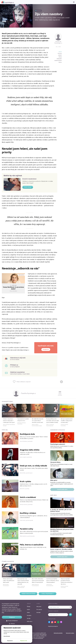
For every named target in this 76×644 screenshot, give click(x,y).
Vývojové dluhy (55, 462)
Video (28, 612)
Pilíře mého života (66, 414)
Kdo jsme (39, 606)
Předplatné (46, 349)
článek (37, 57)
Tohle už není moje (23, 414)
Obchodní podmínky (58, 633)
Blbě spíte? (54, 480)
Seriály (29, 618)
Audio (28, 609)
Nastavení (10, 641)
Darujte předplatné (12, 621)
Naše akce (30, 621)
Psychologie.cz (8, 2)
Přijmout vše (24, 641)
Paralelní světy (26, 529)
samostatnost (58, 61)
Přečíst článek (28, 187)
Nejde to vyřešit (51, 414)
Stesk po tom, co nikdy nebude (33, 466)
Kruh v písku (25, 481)
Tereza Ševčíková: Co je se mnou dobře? (13, 288)
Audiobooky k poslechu (58, 430)
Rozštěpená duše (27, 434)
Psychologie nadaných (58, 444)
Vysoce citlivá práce (38, 414)
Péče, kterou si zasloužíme (32, 545)
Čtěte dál (5, 430)
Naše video (54, 495)
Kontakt (39, 612)
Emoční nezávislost (29, 179)
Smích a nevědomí (28, 497)
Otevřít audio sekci (62, 489)
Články (29, 606)
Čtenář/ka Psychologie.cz (58, 42)
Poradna (29, 615)
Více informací (7, 636)
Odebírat (70, 615)
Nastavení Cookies (70, 633)
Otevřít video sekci (62, 557)
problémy (59, 59)
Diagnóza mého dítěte (30, 450)
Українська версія (53, 626)
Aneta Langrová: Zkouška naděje (61, 549)
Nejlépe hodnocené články (28, 594)
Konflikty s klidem (28, 513)
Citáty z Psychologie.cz (48, 594)
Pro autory (39, 609)
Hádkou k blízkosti (23, 574)
